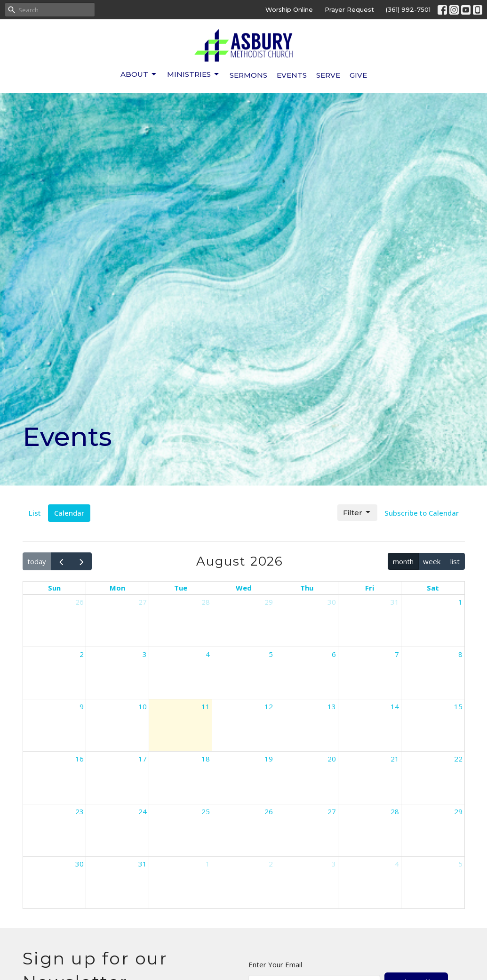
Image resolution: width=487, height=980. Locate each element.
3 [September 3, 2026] (334, 864)
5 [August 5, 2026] (271, 654)
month (403, 561)
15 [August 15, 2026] (458, 706)
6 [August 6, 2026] (334, 654)
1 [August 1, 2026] (460, 602)
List (35, 513)
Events (292, 75)
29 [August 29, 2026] (458, 811)
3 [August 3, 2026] (145, 654)
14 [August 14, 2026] (395, 706)
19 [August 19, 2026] (269, 759)
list (455, 561)
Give (358, 75)
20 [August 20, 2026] (332, 759)
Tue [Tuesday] (181, 588)
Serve (328, 75)
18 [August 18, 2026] (206, 759)
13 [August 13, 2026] (332, 706)
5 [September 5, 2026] (460, 864)
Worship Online (289, 9)
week (432, 561)
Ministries (194, 74)
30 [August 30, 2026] (80, 864)
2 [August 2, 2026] (82, 654)
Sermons (248, 75)
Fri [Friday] (370, 588)
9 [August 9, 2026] (82, 706)
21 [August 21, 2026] (395, 759)
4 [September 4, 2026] (397, 864)
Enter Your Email (275, 964)
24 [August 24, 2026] (143, 811)
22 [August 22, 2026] (458, 759)
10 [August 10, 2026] (143, 706)
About (139, 74)
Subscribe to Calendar (422, 513)
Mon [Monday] (117, 588)
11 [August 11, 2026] (206, 706)
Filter (357, 512)
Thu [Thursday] (307, 588)
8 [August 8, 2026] (460, 654)
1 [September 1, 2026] (208, 864)
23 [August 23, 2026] (80, 811)
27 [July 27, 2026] (143, 602)
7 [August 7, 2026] (397, 654)
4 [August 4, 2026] (208, 654)
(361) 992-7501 (408, 9)
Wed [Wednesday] (244, 588)
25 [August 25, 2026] (206, 811)
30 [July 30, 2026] (332, 602)
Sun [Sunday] (54, 588)
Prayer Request (349, 9)
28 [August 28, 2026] (395, 811)
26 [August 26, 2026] (269, 811)
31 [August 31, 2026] (143, 864)
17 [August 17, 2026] (143, 759)
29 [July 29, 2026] (269, 602)
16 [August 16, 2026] (80, 759)
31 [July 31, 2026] (395, 602)
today (37, 561)
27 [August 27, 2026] (332, 811)
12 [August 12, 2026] (269, 706)
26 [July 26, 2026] (80, 602)
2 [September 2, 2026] (271, 864)
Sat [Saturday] (433, 588)
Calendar (69, 513)
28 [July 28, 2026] (206, 602)
